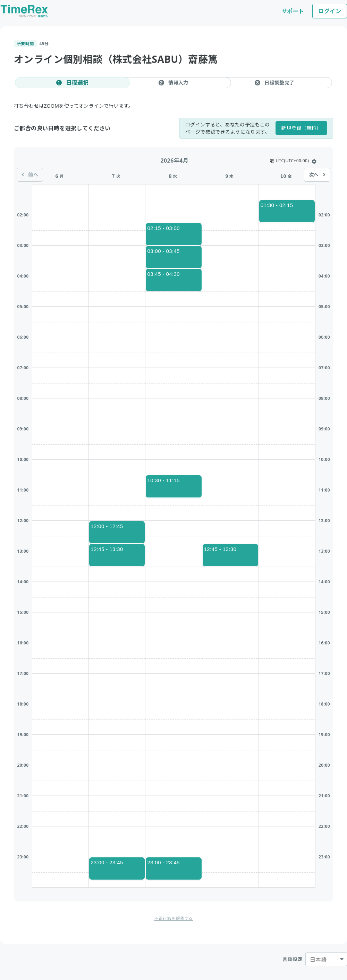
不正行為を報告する (173, 918)
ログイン (330, 11)
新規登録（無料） (301, 128)
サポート (293, 11)
